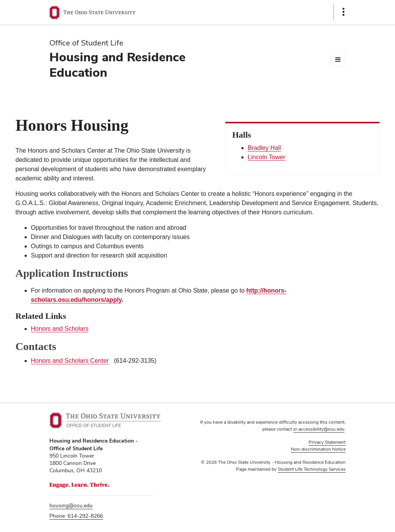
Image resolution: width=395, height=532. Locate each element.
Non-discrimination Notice (318, 449)
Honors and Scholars (60, 329)
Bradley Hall (264, 148)
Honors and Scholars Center (70, 361)
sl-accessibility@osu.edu (319, 429)
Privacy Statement (327, 442)
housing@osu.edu (71, 505)
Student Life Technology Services (312, 469)
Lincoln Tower (267, 157)
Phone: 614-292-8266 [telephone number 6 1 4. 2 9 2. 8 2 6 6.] (76, 516)
